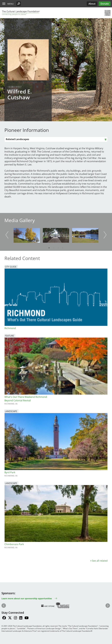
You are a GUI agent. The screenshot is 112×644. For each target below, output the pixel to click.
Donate (105, 4)
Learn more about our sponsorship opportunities (27, 598)
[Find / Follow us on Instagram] (15, 618)
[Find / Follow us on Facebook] (4, 618)
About (92, 4)
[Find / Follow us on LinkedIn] (21, 618)
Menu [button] (10, 4)
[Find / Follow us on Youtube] (27, 618)
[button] (19, 4)
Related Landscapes (17, 139)
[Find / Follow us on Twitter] (10, 618)
